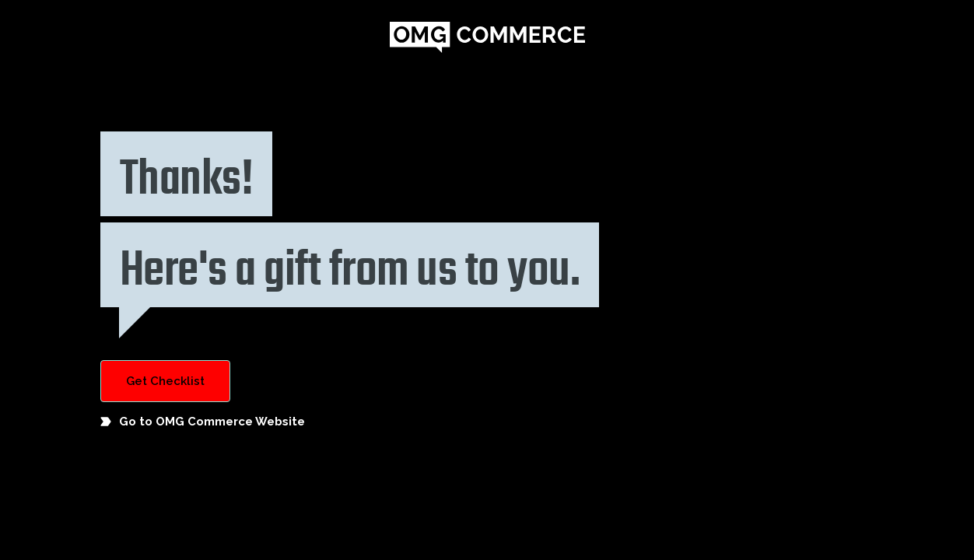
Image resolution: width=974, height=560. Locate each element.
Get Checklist (165, 381)
